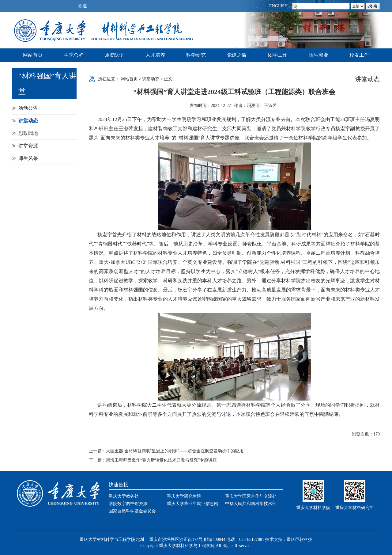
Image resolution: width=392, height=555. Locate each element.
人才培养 (155, 55)
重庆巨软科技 (300, 540)
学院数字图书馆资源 (128, 504)
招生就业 (318, 55)
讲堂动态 (28, 121)
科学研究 (196, 55)
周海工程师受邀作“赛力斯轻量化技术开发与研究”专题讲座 (161, 460)
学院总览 (73, 55)
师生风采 (28, 158)
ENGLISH (278, 6)
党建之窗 (237, 55)
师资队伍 (114, 55)
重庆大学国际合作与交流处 (251, 496)
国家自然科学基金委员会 (132, 511)
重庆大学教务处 (124, 496)
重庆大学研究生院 (184, 496)
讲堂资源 (28, 146)
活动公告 (28, 108)
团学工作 (278, 55)
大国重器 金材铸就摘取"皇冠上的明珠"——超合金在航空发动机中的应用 (175, 451)
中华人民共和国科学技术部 (251, 504)
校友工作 (359, 55)
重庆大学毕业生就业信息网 (193, 504)
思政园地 (28, 133)
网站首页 (33, 55)
